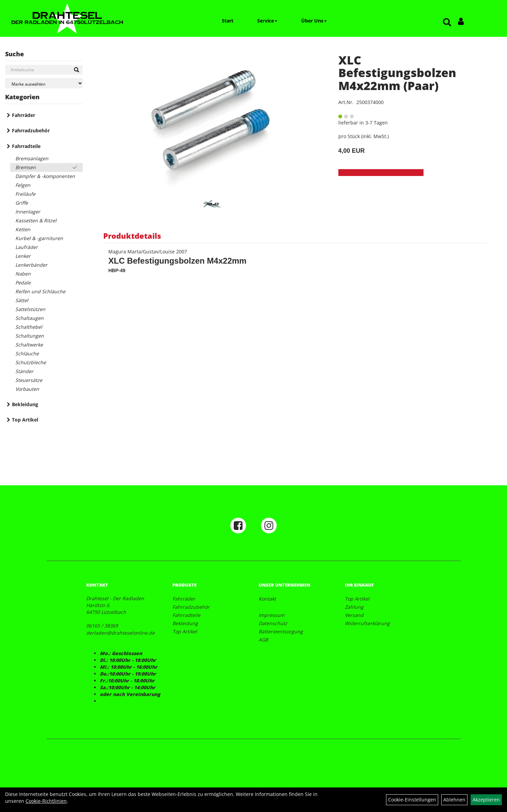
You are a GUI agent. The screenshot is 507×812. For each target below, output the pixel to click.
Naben (23, 274)
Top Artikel (25, 420)
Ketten (23, 229)
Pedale (23, 283)
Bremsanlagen (32, 158)
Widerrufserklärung (367, 623)
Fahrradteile (26, 146)
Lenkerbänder (31, 265)
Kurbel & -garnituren (39, 238)
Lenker (23, 256)
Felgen (23, 185)
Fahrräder (24, 115)
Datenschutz (273, 623)
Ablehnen (454, 800)
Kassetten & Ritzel (36, 220)
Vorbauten (27, 389)
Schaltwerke (29, 345)
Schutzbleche (31, 362)
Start (228, 21)
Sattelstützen (30, 309)
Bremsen (26, 167)
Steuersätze (29, 380)
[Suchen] (76, 70)
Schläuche (27, 353)
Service (267, 21)
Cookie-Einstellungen (412, 800)
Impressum (272, 615)
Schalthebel (29, 327)
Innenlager (28, 212)
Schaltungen (30, 336)
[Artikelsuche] (447, 23)
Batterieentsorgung (281, 631)
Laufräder (27, 247)
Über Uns (314, 21)
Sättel (22, 300)
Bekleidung (25, 404)
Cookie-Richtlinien (46, 801)
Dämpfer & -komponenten (45, 176)
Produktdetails (132, 236)
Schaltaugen (29, 318)
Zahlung (354, 607)
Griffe (22, 203)
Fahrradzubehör (31, 130)
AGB (263, 640)
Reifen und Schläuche (40, 291)
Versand (354, 615)
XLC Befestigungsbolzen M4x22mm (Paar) (397, 73)
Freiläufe (25, 194)
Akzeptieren (486, 800)
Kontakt (267, 599)
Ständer (24, 371)
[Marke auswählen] (44, 83)
